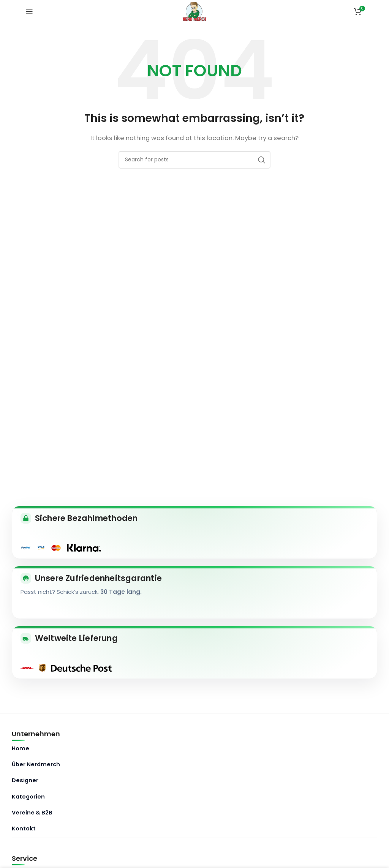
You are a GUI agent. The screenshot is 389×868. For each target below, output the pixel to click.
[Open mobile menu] (29, 11)
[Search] (194, 160)
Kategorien (28, 797)
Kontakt (24, 829)
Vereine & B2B (32, 813)
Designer (25, 780)
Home (21, 748)
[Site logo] (195, 11)
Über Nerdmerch (36, 764)
